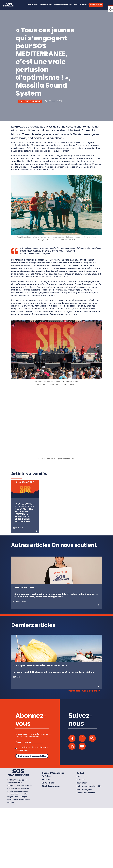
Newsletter (82, 783)
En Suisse (47, 776)
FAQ (78, 776)
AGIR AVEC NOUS (80, 5)
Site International (51, 786)
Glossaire (81, 780)
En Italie (46, 780)
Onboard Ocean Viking (53, 773)
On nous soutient (30, 101)
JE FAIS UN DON (96, 5)
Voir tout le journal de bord (83, 691)
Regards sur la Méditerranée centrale (45, 666)
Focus (17, 666)
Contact (80, 773)
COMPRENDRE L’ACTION (62, 5)
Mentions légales (84, 790)
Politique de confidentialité (89, 786)
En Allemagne (49, 783)
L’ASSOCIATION (45, 5)
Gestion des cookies (86, 793)
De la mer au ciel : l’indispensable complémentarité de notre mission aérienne (54, 672)
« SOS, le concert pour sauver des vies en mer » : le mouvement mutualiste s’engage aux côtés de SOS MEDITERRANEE (25, 513)
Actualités (32, 5)
